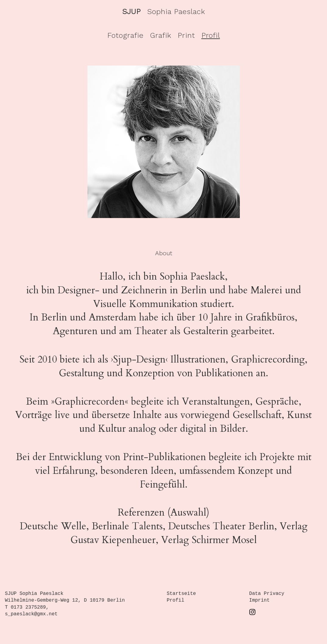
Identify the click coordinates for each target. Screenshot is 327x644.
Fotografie (125, 35)
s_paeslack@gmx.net (31, 614)
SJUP (132, 12)
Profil (211, 35)
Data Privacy (267, 594)
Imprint (259, 600)
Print (186, 35)
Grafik (161, 35)
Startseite (181, 594)
